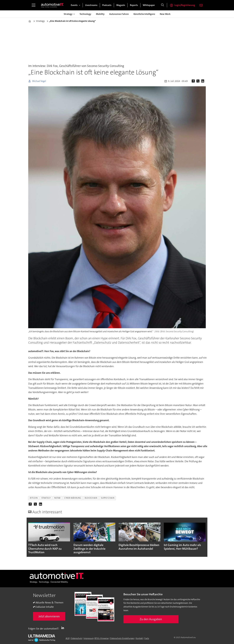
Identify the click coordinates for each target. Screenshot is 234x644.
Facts (147, 638)
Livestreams (91, 5)
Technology (85, 14)
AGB (68, 638)
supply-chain (108, 498)
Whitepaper (149, 5)
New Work (165, 14)
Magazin (121, 5)
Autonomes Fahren (119, 14)
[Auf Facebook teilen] (194, 81)
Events (74, 5)
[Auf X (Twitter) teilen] (199, 81)
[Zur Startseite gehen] (52, 5)
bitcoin (34, 498)
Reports (134, 5)
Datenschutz (77, 638)
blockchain (91, 498)
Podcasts (107, 5)
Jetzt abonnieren (49, 616)
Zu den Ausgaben (151, 619)
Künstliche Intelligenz (144, 14)
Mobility (100, 14)
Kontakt (139, 638)
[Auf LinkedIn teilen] (203, 81)
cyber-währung (73, 498)
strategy (46, 498)
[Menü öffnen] (34, 5)
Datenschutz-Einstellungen (122, 638)
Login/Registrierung (185, 5)
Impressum (89, 638)
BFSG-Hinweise (102, 638)
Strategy (68, 14)
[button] (200, 538)
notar (57, 498)
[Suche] (162, 5)
